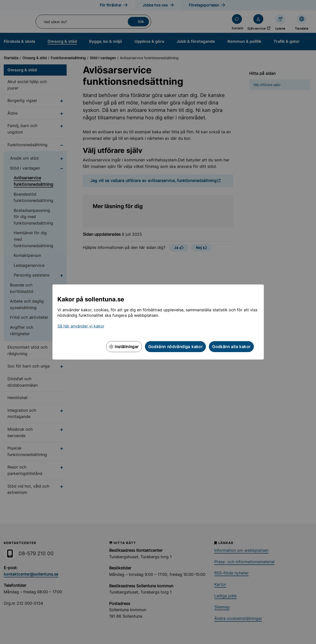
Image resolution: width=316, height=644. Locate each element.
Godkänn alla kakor (231, 347)
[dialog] (158, 322)
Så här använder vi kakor (81, 326)
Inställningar (124, 347)
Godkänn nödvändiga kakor (176, 347)
